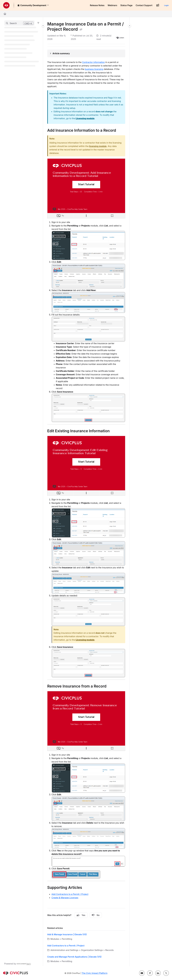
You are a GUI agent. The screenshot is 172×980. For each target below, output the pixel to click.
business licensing (94, 69)
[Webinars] (112, 5)
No (96, 915)
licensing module (98, 146)
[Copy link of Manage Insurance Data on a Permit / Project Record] (81, 29)
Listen (120, 38)
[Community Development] (33, 5)
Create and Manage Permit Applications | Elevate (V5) (74, 957)
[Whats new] (158, 5)
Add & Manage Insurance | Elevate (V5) (67, 934)
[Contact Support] (144, 5)
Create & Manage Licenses (65, 898)
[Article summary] (86, 53)
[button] (19, 23)
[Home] (5, 14)
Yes (81, 915)
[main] (86, 492)
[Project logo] (6, 5)
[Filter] (38, 23)
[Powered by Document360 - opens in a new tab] (18, 964)
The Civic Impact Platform (95, 973)
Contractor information (93, 62)
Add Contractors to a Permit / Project (70, 894)
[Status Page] (126, 5)
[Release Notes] (97, 5)
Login (166, 5)
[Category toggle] (43, 26)
